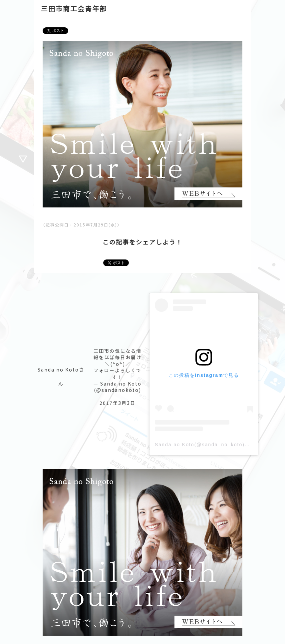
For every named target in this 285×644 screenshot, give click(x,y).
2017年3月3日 (118, 403)
